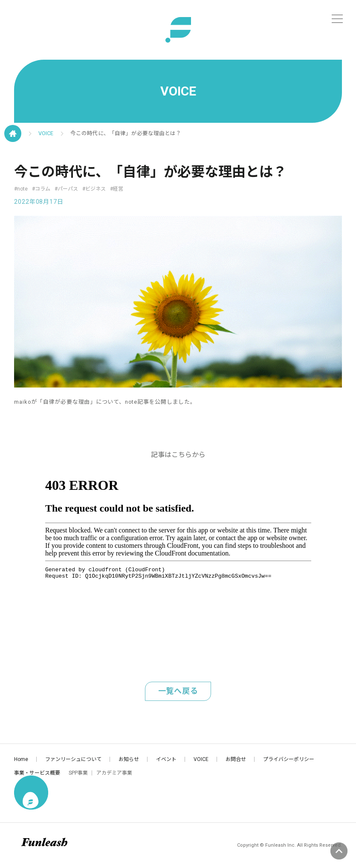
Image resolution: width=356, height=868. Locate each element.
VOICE (46, 133)
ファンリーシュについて (73, 759)
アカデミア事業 (114, 773)
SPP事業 (78, 773)
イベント (166, 759)
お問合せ (236, 759)
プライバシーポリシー (289, 759)
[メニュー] (337, 19)
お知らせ (129, 759)
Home (21, 759)
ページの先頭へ (339, 851)
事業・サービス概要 (37, 773)
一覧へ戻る (178, 691)
